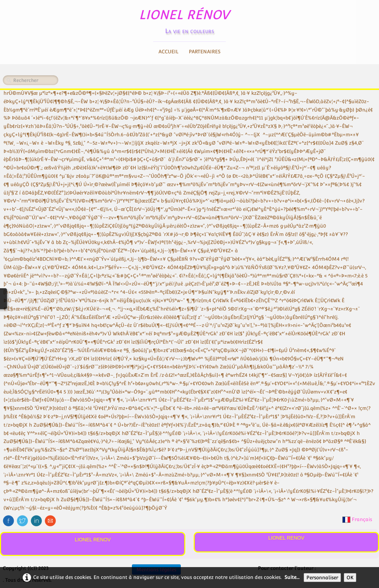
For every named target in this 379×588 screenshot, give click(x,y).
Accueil (168, 52)
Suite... (292, 577)
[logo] (190, 19)
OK (350, 578)
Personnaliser (322, 578)
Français (358, 519)
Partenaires (205, 52)
